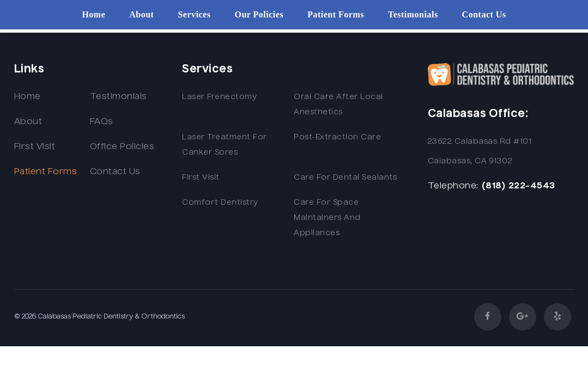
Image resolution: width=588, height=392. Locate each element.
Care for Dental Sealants (345, 177)
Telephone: (453, 186)
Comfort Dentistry (220, 203)
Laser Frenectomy (219, 97)
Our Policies (259, 15)
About (141, 15)
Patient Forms (336, 15)
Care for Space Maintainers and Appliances (327, 218)
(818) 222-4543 (518, 186)
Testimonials (413, 15)
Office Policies (122, 147)
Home (93, 15)
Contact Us (484, 15)
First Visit (35, 147)
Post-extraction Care (337, 137)
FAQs (102, 122)
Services (194, 15)
